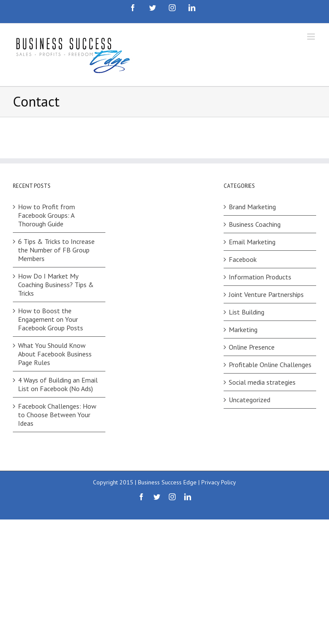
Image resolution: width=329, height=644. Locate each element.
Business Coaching (255, 224)
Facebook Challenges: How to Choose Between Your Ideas (57, 415)
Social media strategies (262, 382)
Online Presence (252, 347)
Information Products (260, 277)
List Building (247, 312)
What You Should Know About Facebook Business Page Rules (55, 354)
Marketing (243, 329)
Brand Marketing (252, 207)
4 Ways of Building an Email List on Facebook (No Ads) (58, 384)
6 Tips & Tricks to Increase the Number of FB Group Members (56, 250)
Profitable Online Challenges (270, 365)
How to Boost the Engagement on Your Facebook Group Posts (51, 319)
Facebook (243, 259)
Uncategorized (250, 400)
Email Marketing (252, 242)
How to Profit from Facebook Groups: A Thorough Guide (46, 215)
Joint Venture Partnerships (266, 294)
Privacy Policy (219, 482)
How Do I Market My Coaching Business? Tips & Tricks (56, 285)
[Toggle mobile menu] (312, 37)
